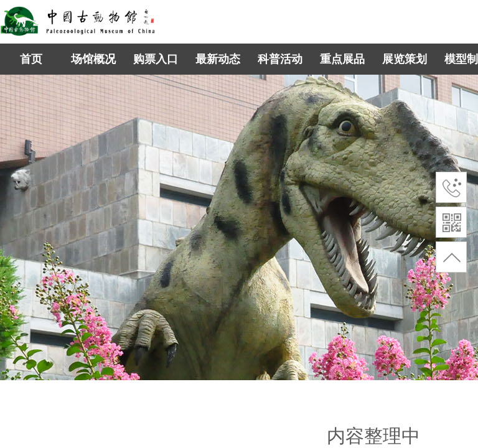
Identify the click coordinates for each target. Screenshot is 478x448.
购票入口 (156, 59)
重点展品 (342, 59)
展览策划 (405, 59)
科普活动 (280, 59)
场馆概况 (93, 59)
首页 (31, 59)
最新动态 (218, 59)
